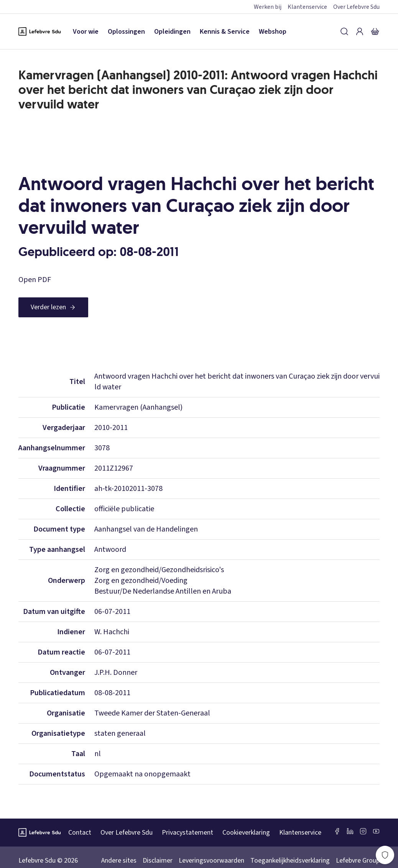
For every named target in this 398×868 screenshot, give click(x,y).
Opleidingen (172, 32)
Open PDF (35, 280)
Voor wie (86, 32)
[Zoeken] (344, 31)
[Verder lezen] (53, 307)
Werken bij (268, 7)
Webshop (273, 32)
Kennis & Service (225, 32)
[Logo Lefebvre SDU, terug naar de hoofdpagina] (39, 31)
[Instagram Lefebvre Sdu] (363, 831)
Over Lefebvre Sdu (356, 7)
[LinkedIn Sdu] (350, 831)
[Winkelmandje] (375, 31)
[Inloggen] (360, 31)
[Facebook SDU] (337, 831)
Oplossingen (126, 32)
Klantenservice (307, 7)
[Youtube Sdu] (376, 831)
